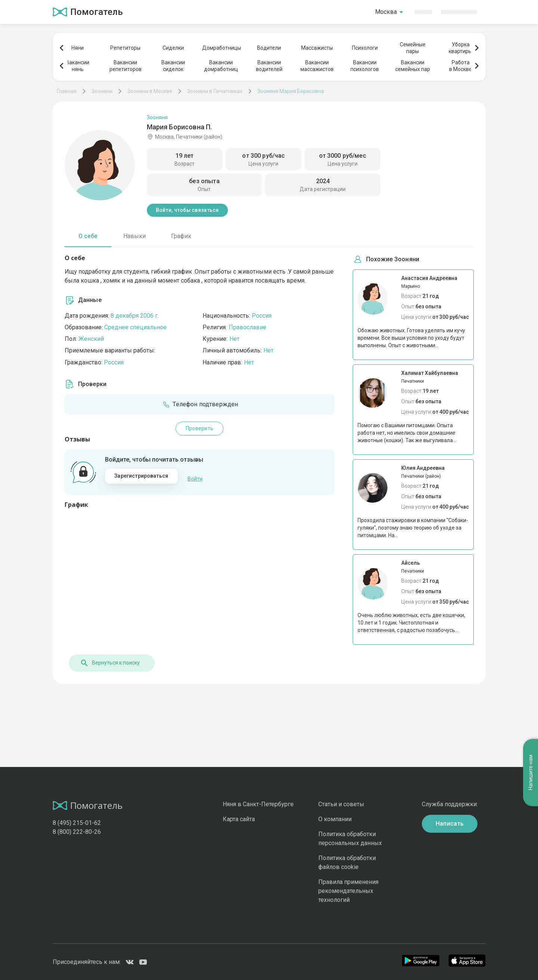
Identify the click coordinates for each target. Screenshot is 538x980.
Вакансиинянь (78, 66)
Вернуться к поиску (106, 663)
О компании (335, 819)
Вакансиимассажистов (317, 66)
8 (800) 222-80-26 (77, 832)
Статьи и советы (341, 804)
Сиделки (173, 48)
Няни (78, 48)
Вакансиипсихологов (365, 66)
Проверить (200, 428)
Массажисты (317, 48)
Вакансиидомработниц (221, 66)
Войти (195, 476)
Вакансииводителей (269, 66)
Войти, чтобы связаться (187, 210)
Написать (450, 824)
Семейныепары (413, 48)
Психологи (365, 48)
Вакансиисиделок (173, 66)
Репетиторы (125, 48)
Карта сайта (239, 819)
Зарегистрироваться (141, 476)
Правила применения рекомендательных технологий (348, 891)
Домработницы (221, 48)
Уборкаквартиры (460, 48)
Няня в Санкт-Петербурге (258, 804)
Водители (269, 48)
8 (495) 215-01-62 (77, 823)
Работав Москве (460, 66)
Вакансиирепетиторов (126, 66)
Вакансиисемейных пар (413, 66)
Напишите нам (531, 554)
